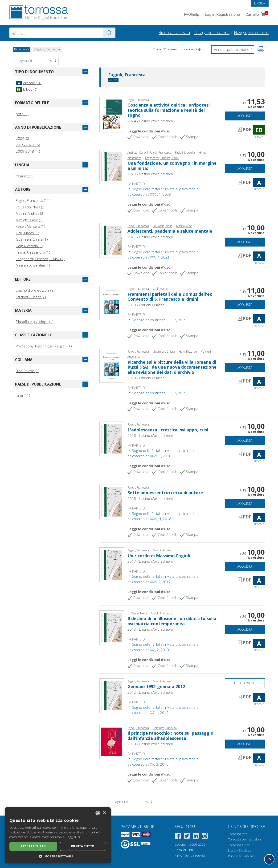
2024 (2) (23, 138)
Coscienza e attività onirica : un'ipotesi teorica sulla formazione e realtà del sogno (169, 110)
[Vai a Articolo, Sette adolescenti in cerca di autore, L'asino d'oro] (112, 501)
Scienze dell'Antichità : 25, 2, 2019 (157, 320)
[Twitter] (187, 837)
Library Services (239, 850)
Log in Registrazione (222, 15)
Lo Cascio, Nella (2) (31, 207)
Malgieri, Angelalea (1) (33, 265)
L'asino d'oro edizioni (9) (35, 290)
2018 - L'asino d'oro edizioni (150, 435)
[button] (199, 49)
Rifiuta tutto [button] (83, 846)
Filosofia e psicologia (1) (35, 322)
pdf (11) (22, 114)
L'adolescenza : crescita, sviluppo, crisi (168, 430)
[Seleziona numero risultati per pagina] (52, 61)
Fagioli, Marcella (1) (31, 226)
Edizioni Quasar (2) (31, 297)
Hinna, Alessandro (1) (33, 252)
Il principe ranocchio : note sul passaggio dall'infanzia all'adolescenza (170, 736)
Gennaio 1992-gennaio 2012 (156, 686)
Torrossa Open (239, 845)
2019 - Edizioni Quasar (146, 305)
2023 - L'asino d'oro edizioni (150, 174)
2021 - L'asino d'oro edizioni (150, 237)
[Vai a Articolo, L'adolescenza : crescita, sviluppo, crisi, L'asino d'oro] (112, 438)
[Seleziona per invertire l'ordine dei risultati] (233, 50)
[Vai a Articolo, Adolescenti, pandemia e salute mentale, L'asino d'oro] (112, 240)
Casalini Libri (184, 850)
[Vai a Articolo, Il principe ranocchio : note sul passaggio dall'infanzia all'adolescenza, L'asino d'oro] (112, 741)
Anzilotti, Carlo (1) (30, 220)
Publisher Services (241, 856)
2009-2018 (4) (28, 151)
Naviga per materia (212, 32)
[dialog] (58, 835)
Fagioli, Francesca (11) (33, 200)
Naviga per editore (251, 32)
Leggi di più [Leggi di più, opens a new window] (74, 837)
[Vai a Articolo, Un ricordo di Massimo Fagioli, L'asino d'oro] (112, 564)
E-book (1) (28, 89)
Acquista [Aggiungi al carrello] (245, 116)
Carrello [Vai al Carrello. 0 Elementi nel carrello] (256, 15)
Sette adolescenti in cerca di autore (165, 493)
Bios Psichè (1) (28, 371)
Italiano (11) (25, 176)
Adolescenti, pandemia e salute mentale (170, 231)
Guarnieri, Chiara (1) (32, 239)
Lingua (260, 3)
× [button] (104, 813)
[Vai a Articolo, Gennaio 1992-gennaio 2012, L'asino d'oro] (112, 695)
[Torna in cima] (269, 859)
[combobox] (62, 33)
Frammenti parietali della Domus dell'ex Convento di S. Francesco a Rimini (170, 297)
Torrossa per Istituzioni (245, 839)
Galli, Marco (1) (27, 233)
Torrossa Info (238, 834)
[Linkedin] (196, 837)
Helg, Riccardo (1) (29, 246)
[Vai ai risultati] (109, 33)
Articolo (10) (29, 83)
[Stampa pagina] (261, 49)
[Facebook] (178, 837)
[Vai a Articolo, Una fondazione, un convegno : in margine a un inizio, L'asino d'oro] (112, 166)
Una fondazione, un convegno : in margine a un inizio (172, 166)
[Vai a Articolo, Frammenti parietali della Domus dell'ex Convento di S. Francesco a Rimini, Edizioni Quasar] (112, 303)
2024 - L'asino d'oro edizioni (150, 121)
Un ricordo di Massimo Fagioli (159, 556)
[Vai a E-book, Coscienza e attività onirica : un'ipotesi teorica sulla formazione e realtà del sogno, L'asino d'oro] (112, 114)
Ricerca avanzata (174, 32)
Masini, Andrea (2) (30, 213)
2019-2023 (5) (28, 145)
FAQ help (191, 15)
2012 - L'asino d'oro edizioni (150, 692)
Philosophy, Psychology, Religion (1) (44, 346)
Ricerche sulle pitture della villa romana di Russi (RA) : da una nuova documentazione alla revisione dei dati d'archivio (172, 367)
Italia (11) (23, 395)
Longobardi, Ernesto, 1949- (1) (40, 259)
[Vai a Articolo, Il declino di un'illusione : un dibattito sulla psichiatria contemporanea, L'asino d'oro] (112, 627)
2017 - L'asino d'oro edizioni (150, 561)
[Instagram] (205, 837)
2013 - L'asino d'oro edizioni (150, 629)
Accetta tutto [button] (33, 846)
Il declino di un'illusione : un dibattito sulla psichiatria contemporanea (172, 621)
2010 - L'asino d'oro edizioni (150, 744)
